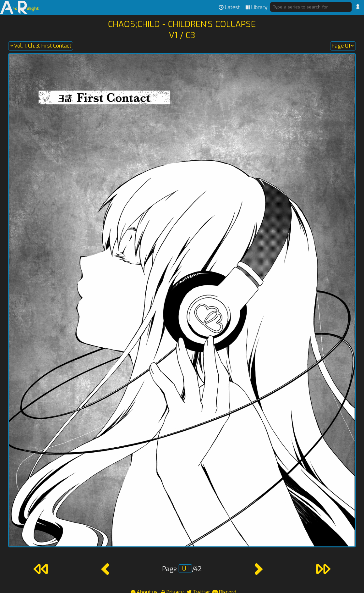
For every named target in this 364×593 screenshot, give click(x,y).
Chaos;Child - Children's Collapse (182, 24)
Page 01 (343, 46)
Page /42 (182, 569)
